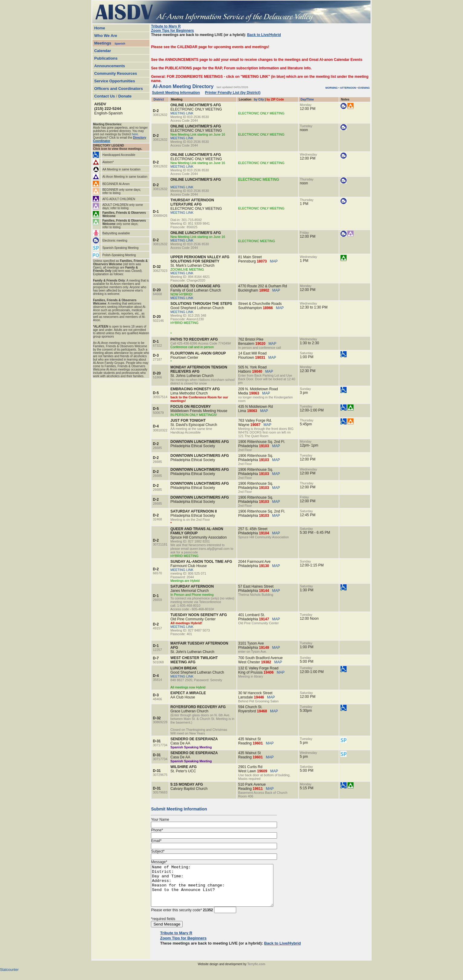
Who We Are (106, 36)
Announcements (109, 66)
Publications (106, 58)
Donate (125, 96)
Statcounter (9, 978)
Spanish (120, 44)
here (135, 134)
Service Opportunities (114, 81)
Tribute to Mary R (166, 26)
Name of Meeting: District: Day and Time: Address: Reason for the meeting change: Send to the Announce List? (219, 889)
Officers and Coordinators (118, 89)
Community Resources (116, 73)
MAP (274, 261)
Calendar (103, 51)
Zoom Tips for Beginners (172, 31)
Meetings (103, 43)
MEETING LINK (182, 113)
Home (99, 28)
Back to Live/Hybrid (264, 35)
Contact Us (104, 96)
